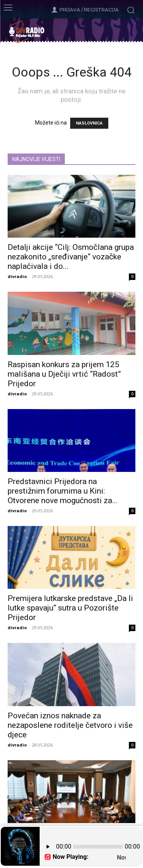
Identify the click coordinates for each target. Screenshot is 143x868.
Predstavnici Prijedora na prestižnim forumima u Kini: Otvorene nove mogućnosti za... (63, 491)
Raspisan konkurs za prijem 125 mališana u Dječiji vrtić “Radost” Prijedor (64, 374)
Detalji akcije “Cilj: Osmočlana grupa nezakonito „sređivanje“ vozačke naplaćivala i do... (71, 257)
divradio (17, 276)
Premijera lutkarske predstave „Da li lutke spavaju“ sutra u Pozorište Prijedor (70, 608)
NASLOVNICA (89, 123)
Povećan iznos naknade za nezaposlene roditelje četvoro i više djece (70, 725)
